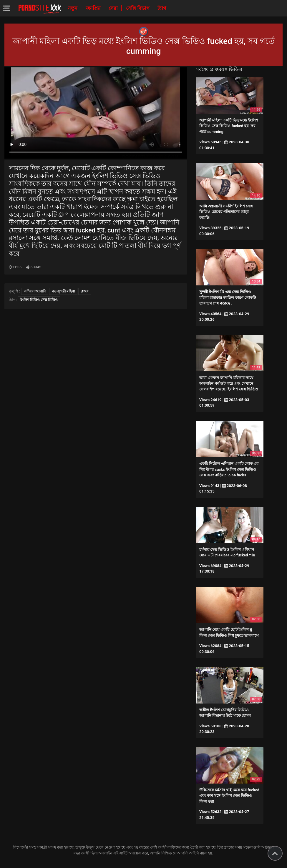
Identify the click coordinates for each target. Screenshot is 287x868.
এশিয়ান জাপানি (35, 291)
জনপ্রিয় (94, 8)
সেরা (114, 8)
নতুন (73, 8)
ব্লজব (85, 291)
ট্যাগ (162, 8)
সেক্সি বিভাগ (138, 8)
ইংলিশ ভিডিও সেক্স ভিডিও (39, 300)
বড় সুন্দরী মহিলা (63, 291)
